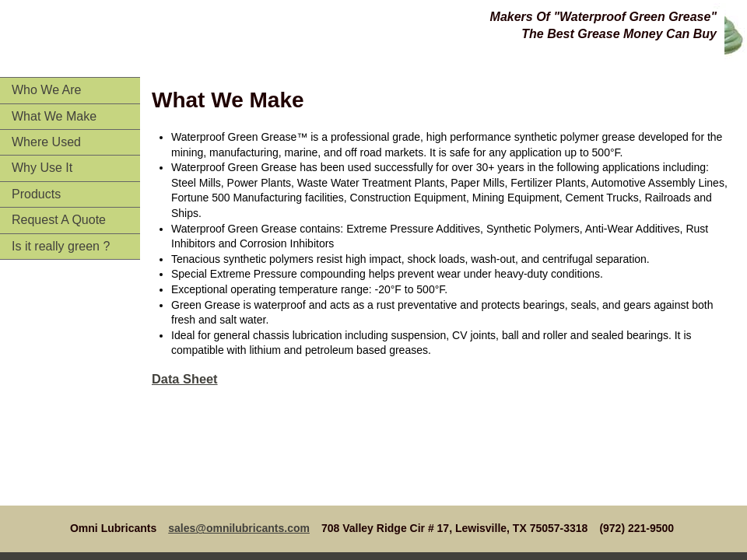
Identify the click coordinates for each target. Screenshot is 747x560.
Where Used (46, 142)
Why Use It (42, 168)
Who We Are (47, 90)
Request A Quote (59, 220)
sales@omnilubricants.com (239, 528)
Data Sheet (185, 379)
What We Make (54, 116)
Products (36, 194)
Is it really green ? (61, 246)
